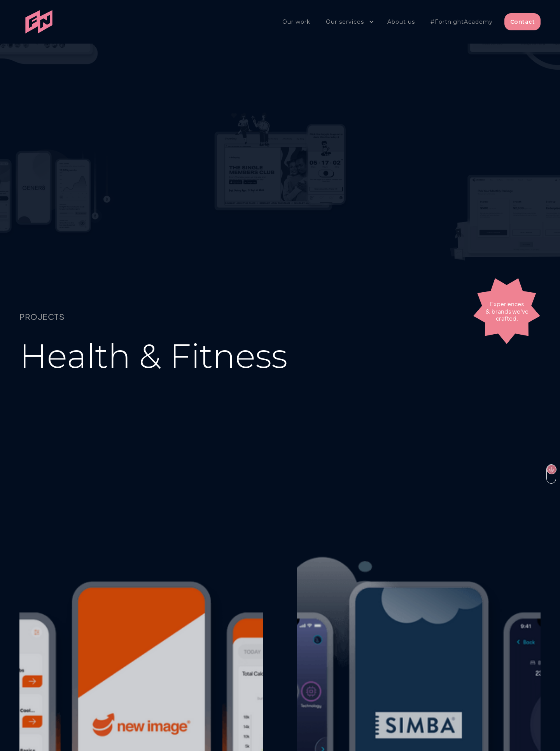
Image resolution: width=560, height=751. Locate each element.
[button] (349, 22)
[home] (39, 22)
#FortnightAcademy (462, 22)
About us (401, 22)
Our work (296, 22)
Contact (523, 22)
